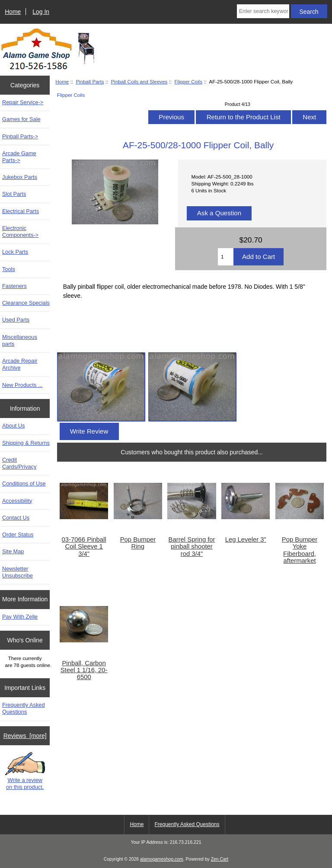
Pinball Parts (90, 81)
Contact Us (16, 518)
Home (13, 12)
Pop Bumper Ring (138, 543)
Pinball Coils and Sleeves (139, 81)
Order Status (18, 535)
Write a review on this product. (25, 771)
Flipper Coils (188, 81)
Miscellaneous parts (20, 340)
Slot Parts (14, 194)
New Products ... (22, 385)
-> (20, 136)
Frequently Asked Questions (24, 708)
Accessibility (17, 501)
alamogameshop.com (162, 859)
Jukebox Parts (20, 177)
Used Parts (16, 320)
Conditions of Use (24, 483)
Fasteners (14, 286)
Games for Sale (21, 119)
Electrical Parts (21, 211)
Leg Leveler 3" (246, 539)
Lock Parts (15, 252)
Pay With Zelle (20, 617)
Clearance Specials (26, 303)
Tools (9, 269)
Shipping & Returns (26, 443)
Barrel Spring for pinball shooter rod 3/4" (192, 546)
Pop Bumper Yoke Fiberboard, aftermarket (300, 550)
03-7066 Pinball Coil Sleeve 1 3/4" (84, 546)
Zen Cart (220, 859)
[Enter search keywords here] (263, 11)
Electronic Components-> (20, 231)
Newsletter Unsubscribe (18, 572)
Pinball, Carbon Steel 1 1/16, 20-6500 (84, 670)
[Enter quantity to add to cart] (226, 257)
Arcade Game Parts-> (19, 157)
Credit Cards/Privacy (19, 463)
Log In (41, 12)
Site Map (13, 551)
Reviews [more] (25, 736)
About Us (13, 426)
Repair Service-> (23, 102)
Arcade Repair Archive (20, 364)
